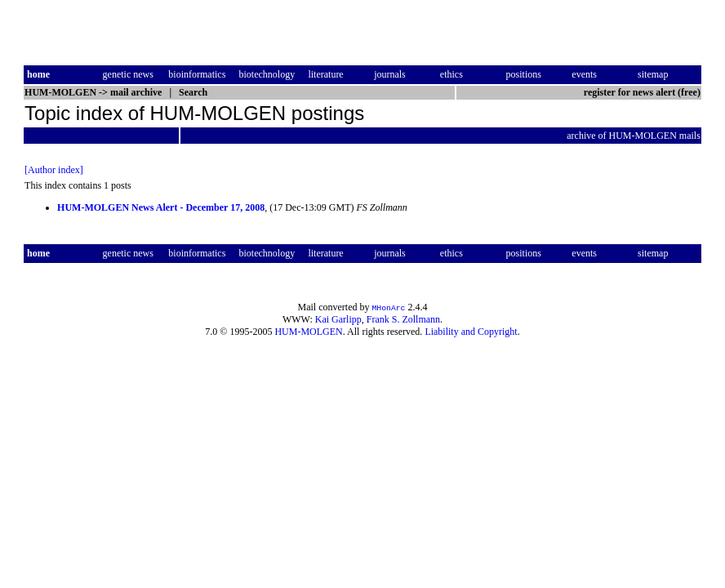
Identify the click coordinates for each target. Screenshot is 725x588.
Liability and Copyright (471, 332)
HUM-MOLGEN (308, 332)
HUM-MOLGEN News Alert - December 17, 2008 (161, 207)
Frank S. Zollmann (403, 319)
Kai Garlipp (338, 319)
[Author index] (54, 170)
